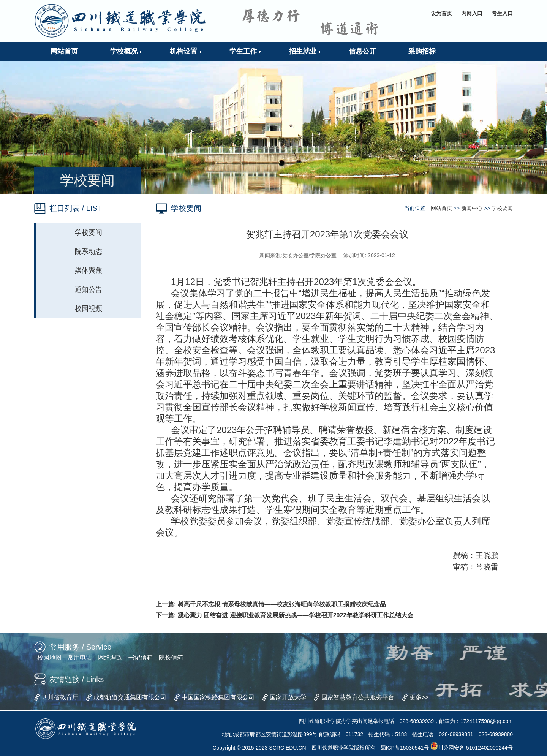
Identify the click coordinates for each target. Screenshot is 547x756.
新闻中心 (472, 208)
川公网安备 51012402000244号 (472, 748)
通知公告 (89, 289)
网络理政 (110, 657)
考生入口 (502, 13)
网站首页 (441, 208)
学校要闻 (89, 232)
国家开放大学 (288, 697)
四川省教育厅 (60, 697)
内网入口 (472, 13)
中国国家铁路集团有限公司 (218, 697)
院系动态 (89, 251)
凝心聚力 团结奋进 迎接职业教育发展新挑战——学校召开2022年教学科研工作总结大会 (296, 615)
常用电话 (80, 657)
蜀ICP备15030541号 (405, 748)
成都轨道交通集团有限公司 (130, 697)
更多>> (419, 697)
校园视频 (89, 308)
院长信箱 (171, 657)
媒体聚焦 (89, 270)
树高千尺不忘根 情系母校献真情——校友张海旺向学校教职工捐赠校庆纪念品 (282, 604)
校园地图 (49, 657)
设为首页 (441, 13)
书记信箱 (141, 657)
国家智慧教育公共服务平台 (358, 697)
